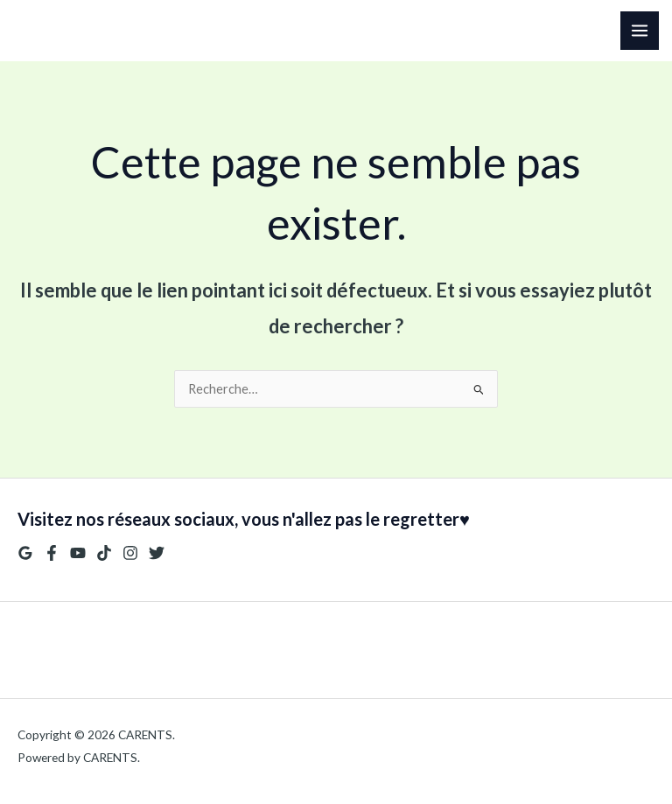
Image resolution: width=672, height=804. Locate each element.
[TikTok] (104, 553)
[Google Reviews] (25, 553)
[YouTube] (78, 553)
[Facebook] (52, 553)
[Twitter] (157, 553)
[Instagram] (130, 553)
